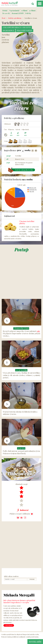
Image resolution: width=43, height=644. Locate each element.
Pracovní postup (24, 31)
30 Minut (32, 11)
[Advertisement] (21, 277)
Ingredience (8, 31)
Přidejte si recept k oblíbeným (21, 514)
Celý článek (9, 625)
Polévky (28, 13)
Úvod (3, 18)
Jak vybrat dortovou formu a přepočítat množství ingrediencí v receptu (19, 601)
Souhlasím (35, 642)
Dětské (5, 11)
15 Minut (24, 11)
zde (38, 331)
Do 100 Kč (6, 13)
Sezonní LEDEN (18, 13)
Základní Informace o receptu (17, 27)
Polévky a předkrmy (15, 18)
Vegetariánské (14, 11)
